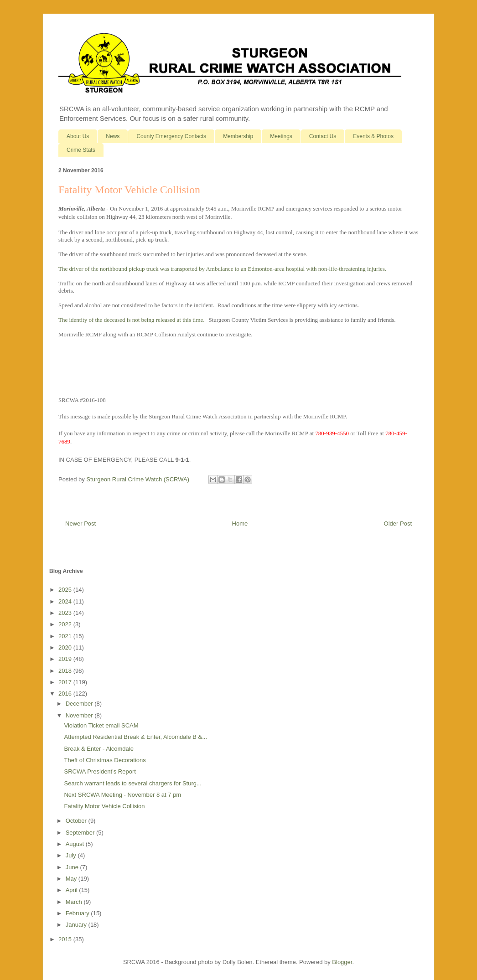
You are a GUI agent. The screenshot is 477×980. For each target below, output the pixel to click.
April (73, 890)
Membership (238, 136)
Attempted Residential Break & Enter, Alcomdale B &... (135, 737)
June (73, 867)
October (77, 821)
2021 (66, 636)
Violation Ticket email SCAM (101, 725)
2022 (66, 624)
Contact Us (323, 136)
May (72, 879)
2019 (66, 659)
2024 (66, 601)
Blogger (342, 962)
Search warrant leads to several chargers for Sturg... (132, 783)
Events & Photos (373, 136)
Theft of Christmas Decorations (105, 760)
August (76, 844)
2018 (66, 671)
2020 (66, 647)
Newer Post (80, 524)
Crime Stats (81, 150)
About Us (78, 136)
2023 (66, 613)
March (75, 902)
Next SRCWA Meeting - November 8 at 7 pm (122, 795)
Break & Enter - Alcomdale (99, 749)
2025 (66, 590)
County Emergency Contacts (171, 136)
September (81, 833)
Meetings (281, 136)
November (80, 715)
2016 (66, 694)
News (113, 136)
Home (240, 524)
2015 (66, 939)
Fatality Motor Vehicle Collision (104, 806)
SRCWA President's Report (100, 771)
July (72, 855)
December (80, 704)
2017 (66, 682)
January (77, 925)
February (78, 913)
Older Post (398, 524)
